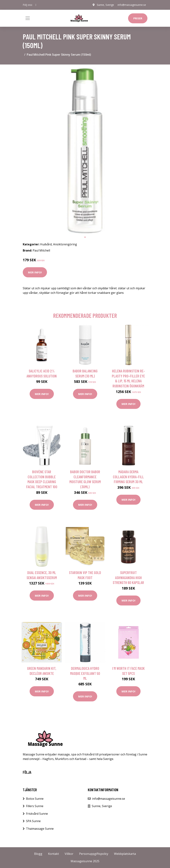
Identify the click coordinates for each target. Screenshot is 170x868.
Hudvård (46, 244)
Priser (138, 18)
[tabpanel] (85, 151)
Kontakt (53, 854)
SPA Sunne (33, 821)
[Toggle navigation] (28, 18)
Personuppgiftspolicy (94, 854)
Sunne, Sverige (105, 5)
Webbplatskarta (125, 854)
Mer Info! (35, 272)
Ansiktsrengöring (65, 244)
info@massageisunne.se (132, 5)
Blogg (38, 854)
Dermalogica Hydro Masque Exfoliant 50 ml (85, 673)
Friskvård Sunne (37, 814)
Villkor (69, 854)
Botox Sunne (35, 799)
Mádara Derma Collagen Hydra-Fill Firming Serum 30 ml (128, 477)
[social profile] (36, 5)
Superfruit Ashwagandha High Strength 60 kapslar (128, 577)
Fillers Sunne (35, 806)
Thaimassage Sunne (40, 829)
